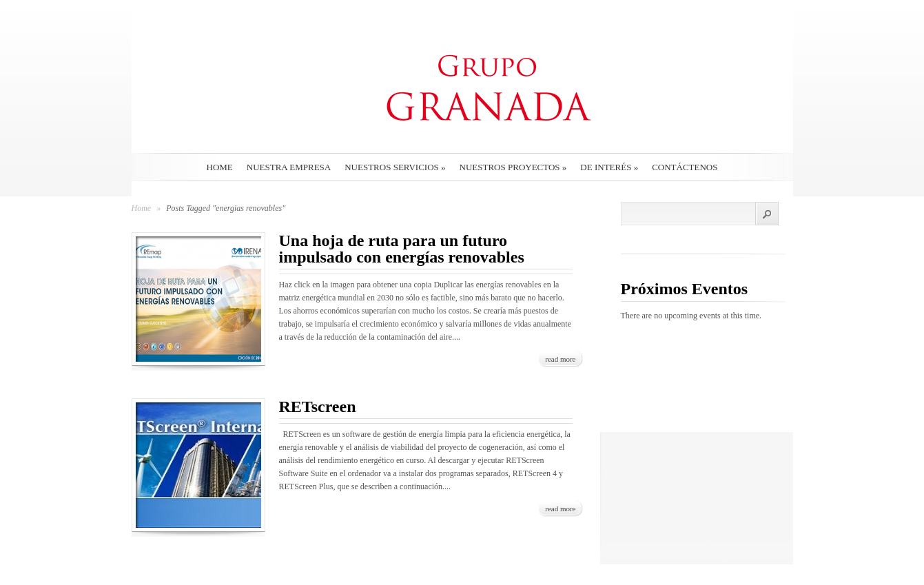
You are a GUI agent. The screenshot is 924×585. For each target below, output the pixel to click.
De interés (609, 167)
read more (560, 359)
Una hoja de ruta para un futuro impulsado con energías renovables (402, 249)
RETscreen (318, 407)
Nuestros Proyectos (513, 167)
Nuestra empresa (289, 167)
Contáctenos (685, 167)
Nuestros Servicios (395, 167)
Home (220, 167)
